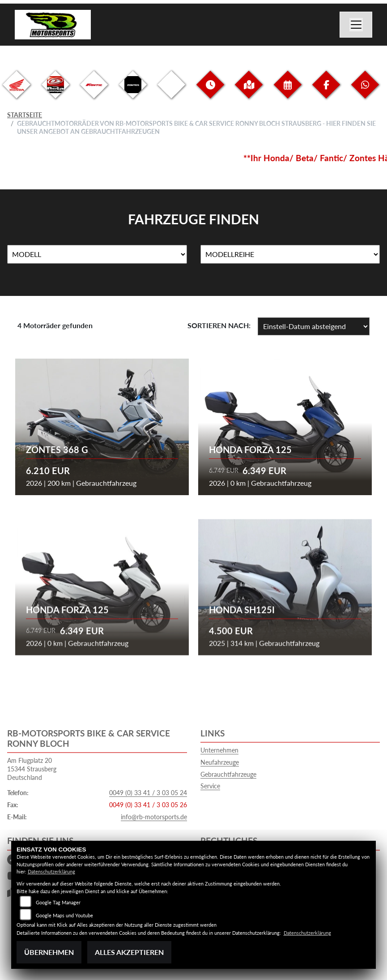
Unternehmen (219, 750)
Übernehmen (49, 952)
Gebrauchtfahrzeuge (228, 774)
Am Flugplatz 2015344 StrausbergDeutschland (32, 769)
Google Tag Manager (58, 902)
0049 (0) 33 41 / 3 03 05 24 (148, 793)
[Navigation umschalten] (356, 25)
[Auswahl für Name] (97, 254)
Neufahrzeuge (220, 762)
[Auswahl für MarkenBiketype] (290, 254)
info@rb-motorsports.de (154, 817)
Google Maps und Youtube (64, 915)
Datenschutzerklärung (51, 871)
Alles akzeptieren (129, 952)
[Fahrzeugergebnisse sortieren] (314, 326)
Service (210, 786)
